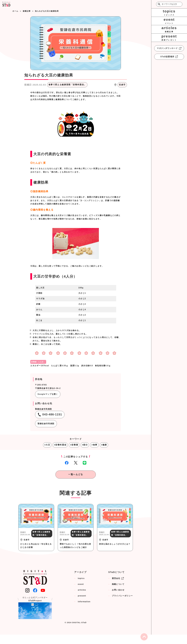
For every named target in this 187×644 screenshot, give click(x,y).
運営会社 (118, 578)
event (81, 584)
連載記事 (27, 11)
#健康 (104, 445)
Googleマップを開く (48, 394)
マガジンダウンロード (169, 48)
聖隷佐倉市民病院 (46, 424)
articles (82, 590)
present (82, 596)
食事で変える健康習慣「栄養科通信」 (67, 85)
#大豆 (47, 445)
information (84, 602)
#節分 (85, 445)
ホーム (15, 11)
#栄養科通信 (60, 445)
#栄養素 (74, 445)
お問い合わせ (118, 590)
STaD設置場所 (169, 57)
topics (81, 578)
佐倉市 (122, 85)
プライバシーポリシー (122, 596)
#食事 (94, 445)
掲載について (118, 584)
